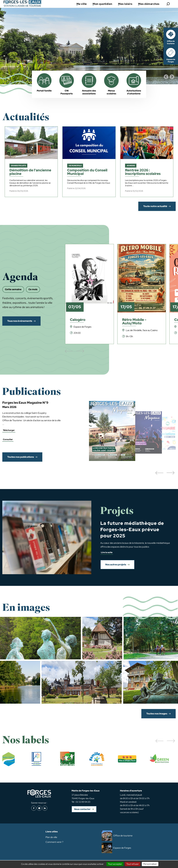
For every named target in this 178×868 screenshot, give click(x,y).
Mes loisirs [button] (125, 4)
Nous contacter (82, 809)
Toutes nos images (157, 714)
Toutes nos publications (21, 457)
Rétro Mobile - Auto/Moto (134, 322)
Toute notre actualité (155, 206)
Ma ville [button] (82, 4)
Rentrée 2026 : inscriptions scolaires (143, 172)
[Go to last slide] (166, 77)
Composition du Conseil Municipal (87, 172)
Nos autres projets (116, 565)
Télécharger (9, 430)
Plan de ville (51, 837)
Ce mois (33, 289)
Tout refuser (133, 864)
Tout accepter (115, 864)
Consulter (8, 439)
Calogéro (78, 320)
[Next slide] (172, 77)
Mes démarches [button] (149, 4)
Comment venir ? (54, 842)
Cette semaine (13, 289)
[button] (159, 473)
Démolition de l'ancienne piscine (30, 172)
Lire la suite (107, 552)
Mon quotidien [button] (102, 4)
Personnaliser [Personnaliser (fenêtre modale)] (150, 864)
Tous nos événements (20, 321)
